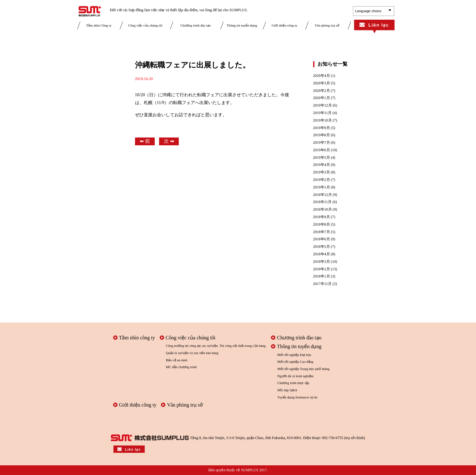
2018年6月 (322, 239)
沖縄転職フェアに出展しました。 (193, 65)
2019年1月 (322, 187)
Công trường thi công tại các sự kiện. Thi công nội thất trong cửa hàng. (216, 346)
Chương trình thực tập (293, 383)
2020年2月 (322, 91)
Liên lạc (374, 27)
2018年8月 (322, 225)
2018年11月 (323, 202)
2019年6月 (322, 150)
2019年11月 (323, 113)
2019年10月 (323, 120)
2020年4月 (322, 76)
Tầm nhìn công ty (134, 338)
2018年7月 (322, 232)
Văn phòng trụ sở (327, 25)
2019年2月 (322, 180)
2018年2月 (322, 269)
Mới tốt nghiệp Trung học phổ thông (303, 369)
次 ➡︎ (169, 141)
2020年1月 (322, 98)
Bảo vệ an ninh (177, 360)
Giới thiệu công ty (284, 25)
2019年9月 (322, 128)
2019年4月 (322, 165)
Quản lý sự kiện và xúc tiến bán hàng (192, 353)
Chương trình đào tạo (195, 25)
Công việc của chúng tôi (145, 25)
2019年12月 (323, 105)
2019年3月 (322, 172)
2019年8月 (322, 135)
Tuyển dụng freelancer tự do (297, 397)
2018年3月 (322, 262)
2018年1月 (322, 276)
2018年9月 (322, 217)
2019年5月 (322, 158)
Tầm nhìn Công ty (99, 25)
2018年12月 (323, 195)
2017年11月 (323, 284)
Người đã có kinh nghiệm (295, 376)
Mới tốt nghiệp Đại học (294, 355)
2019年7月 (322, 143)
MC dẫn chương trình (181, 367)
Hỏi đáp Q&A (287, 390)
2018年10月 (323, 210)
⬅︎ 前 (145, 141)
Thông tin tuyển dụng (242, 25)
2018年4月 (322, 254)
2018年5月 (322, 247)
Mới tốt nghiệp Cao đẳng (295, 362)
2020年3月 (322, 83)
